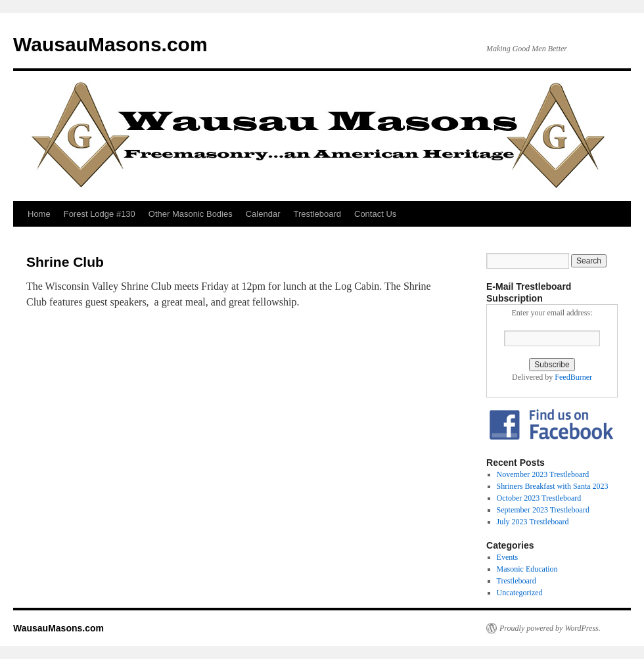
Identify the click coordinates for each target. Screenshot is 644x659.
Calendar (263, 214)
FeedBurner (573, 377)
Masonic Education (527, 569)
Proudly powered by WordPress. (550, 628)
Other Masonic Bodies (191, 214)
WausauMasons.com (110, 44)
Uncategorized (520, 593)
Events (508, 557)
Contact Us (375, 214)
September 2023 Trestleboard (543, 510)
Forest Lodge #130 (100, 214)
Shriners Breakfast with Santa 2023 (553, 486)
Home (39, 214)
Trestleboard (318, 214)
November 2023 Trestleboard (543, 474)
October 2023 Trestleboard (539, 498)
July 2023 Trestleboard (533, 522)
